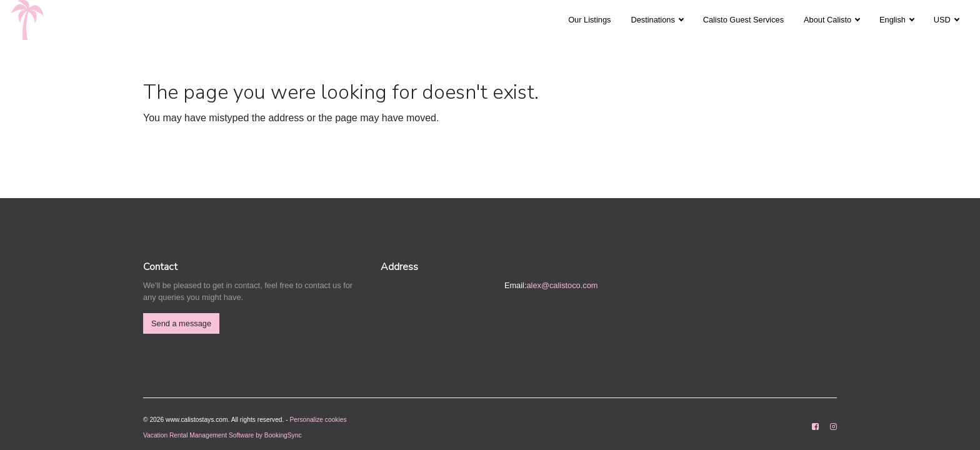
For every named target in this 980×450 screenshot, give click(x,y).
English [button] (894, 20)
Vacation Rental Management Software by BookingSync (222, 435)
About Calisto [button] (829, 20)
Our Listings (589, 20)
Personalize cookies (318, 420)
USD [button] (943, 20)
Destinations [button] (654, 20)
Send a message (181, 323)
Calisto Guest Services (743, 20)
